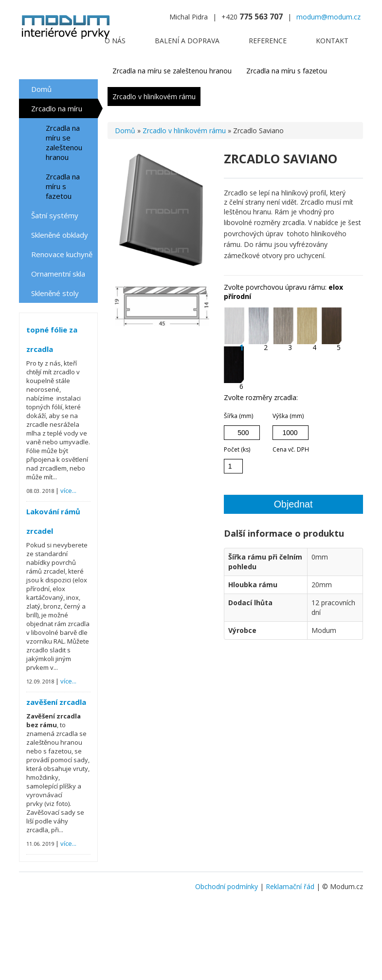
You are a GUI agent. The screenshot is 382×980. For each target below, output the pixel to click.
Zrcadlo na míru (57, 108)
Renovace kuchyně (62, 254)
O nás (115, 41)
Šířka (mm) (238, 416)
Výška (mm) (288, 416)
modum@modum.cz (328, 17)
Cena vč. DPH (291, 449)
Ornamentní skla (58, 274)
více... (68, 490)
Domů (41, 89)
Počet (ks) (237, 449)
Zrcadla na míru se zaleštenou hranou (64, 142)
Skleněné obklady (60, 235)
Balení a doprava (187, 41)
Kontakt (332, 41)
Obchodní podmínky (227, 886)
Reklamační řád (290, 886)
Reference (268, 41)
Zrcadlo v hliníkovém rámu (154, 96)
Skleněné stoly (55, 293)
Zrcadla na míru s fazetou (63, 186)
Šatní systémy (55, 215)
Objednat (293, 504)
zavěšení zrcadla (56, 702)
